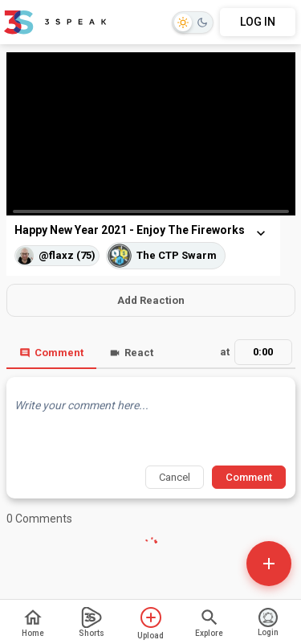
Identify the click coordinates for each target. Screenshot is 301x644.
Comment (51, 353)
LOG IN (258, 22)
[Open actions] (269, 564)
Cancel (175, 477)
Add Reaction (151, 300)
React (131, 353)
